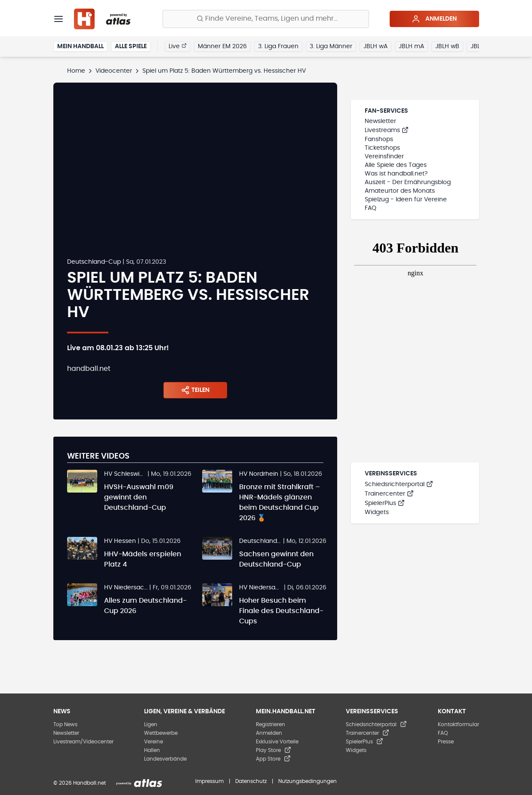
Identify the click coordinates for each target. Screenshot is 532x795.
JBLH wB (447, 46)
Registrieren (271, 724)
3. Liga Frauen (278, 46)
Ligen (151, 724)
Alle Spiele (131, 46)
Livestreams (387, 130)
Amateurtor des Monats (400, 191)
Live (178, 46)
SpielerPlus (385, 503)
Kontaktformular (458, 724)
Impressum (209, 781)
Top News (65, 724)
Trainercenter (389, 494)
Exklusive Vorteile (277, 742)
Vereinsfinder (384, 157)
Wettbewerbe (161, 733)
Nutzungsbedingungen (308, 781)
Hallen (152, 750)
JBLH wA (375, 46)
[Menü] (58, 19)
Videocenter (114, 71)
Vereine (154, 742)
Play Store (274, 750)
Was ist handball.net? (396, 174)
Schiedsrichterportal (399, 484)
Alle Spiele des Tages (396, 165)
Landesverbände (165, 759)
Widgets (377, 512)
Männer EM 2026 (222, 46)
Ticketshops (382, 148)
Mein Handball (80, 46)
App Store (273, 759)
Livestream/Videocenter (83, 742)
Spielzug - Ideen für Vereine (406, 200)
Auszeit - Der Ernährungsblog (408, 182)
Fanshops (379, 139)
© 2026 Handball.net (80, 783)
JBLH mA (411, 46)
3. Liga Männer (331, 46)
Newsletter (380, 121)
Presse (446, 742)
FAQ (371, 208)
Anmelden (434, 19)
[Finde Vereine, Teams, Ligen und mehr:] (266, 19)
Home (76, 71)
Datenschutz (251, 781)
